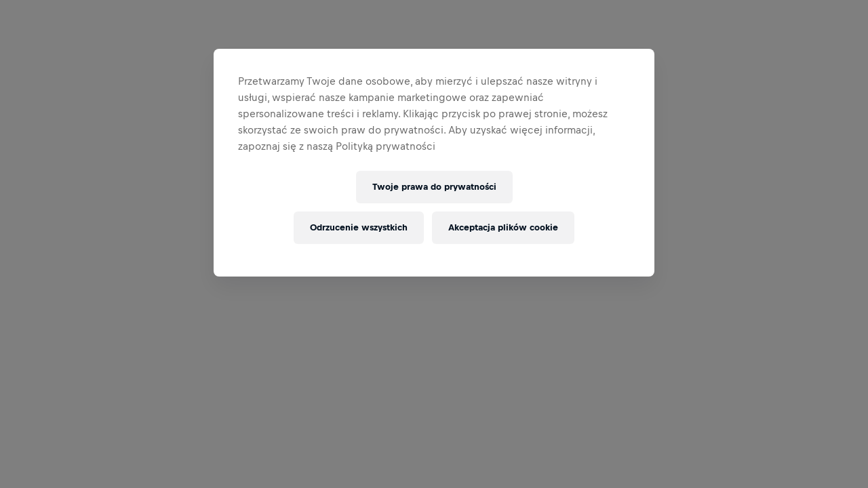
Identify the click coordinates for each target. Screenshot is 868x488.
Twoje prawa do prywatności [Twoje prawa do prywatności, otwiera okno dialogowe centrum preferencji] (434, 187)
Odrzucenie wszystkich (359, 227)
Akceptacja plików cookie (503, 227)
